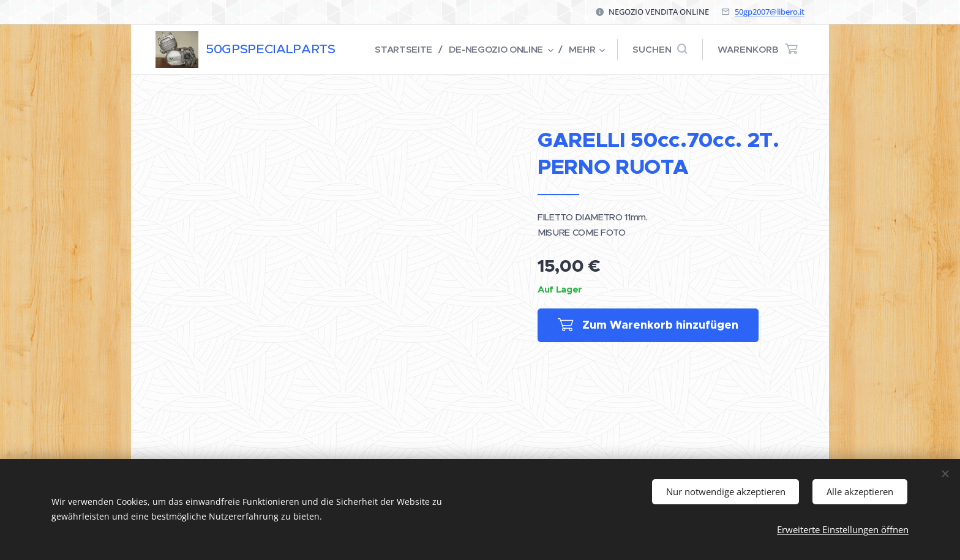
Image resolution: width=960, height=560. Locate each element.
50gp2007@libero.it (770, 12)
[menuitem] (403, 50)
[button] (660, 50)
